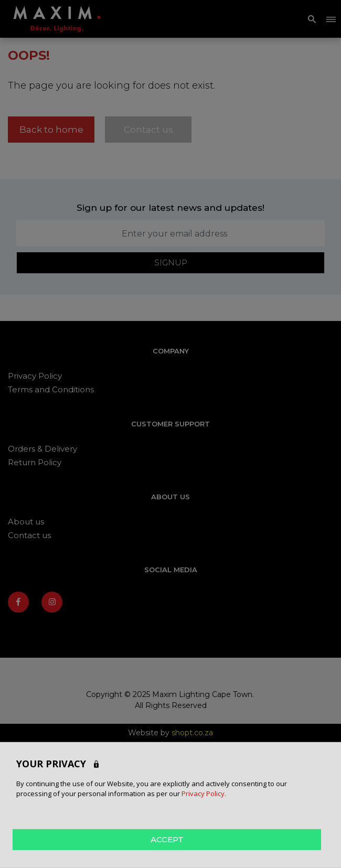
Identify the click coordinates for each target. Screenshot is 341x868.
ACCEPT (167, 839)
